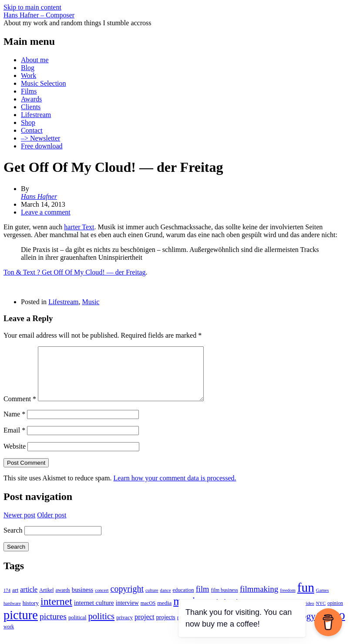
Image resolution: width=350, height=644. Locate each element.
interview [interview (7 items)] (127, 613)
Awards (31, 99)
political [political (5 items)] (77, 628)
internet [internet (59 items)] (56, 612)
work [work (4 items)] (9, 637)
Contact (32, 130)
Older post (52, 525)
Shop (28, 122)
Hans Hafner (39, 196)
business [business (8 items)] (82, 600)
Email (14, 441)
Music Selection (44, 83)
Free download (42, 146)
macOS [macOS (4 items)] (148, 614)
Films (29, 91)
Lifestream (36, 115)
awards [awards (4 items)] (63, 601)
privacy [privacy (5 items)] (125, 628)
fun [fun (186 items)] (306, 598)
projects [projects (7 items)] (166, 628)
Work (29, 75)
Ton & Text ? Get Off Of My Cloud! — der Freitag (74, 272)
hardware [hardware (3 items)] (12, 614)
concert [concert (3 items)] (102, 601)
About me (35, 60)
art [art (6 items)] (15, 600)
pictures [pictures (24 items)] (53, 627)
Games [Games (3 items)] (323, 601)
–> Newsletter (40, 138)
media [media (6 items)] (164, 613)
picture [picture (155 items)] (21, 626)
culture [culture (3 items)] (152, 601)
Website (15, 457)
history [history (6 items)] (31, 613)
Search (13, 541)
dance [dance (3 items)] (166, 601)
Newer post (19, 525)
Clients (31, 107)
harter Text (79, 227)
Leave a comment (46, 212)
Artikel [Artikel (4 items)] (46, 601)
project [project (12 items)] (144, 627)
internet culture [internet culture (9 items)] (94, 613)
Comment (20, 409)
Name (14, 424)
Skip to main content (32, 7)
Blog (28, 68)
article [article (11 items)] (29, 600)
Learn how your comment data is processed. (175, 488)
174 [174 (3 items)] (7, 601)
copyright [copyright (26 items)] (127, 599)
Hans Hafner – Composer (39, 15)
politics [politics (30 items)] (101, 627)
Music (91, 302)
